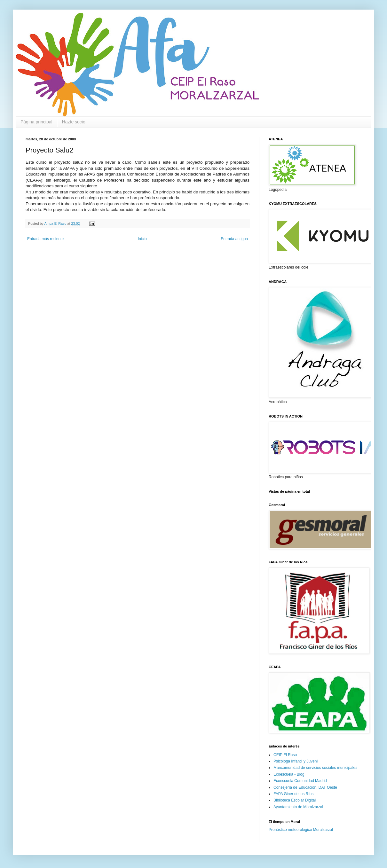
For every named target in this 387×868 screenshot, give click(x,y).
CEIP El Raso (285, 755)
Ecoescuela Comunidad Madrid (300, 781)
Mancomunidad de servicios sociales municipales (315, 768)
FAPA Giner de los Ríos (293, 794)
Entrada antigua (234, 239)
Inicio (142, 239)
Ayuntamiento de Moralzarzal (298, 807)
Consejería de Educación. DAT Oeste (305, 787)
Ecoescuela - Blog (289, 774)
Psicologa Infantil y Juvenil (296, 761)
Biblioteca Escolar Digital (295, 800)
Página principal (36, 122)
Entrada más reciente (45, 239)
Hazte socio (74, 122)
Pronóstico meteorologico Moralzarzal (301, 830)
